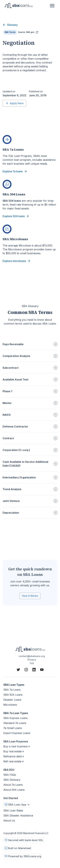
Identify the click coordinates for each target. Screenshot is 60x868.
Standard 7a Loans (15, 723)
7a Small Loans (13, 728)
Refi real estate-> (14, 761)
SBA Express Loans (15, 718)
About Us (9, 820)
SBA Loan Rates (13, 810)
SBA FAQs (10, 775)
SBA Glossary (12, 780)
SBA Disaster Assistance (18, 815)
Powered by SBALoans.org (25, 856)
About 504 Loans (14, 790)
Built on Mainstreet (19, 848)
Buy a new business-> (17, 746)
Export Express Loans (17, 733)
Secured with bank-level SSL (26, 840)
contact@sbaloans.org (32, 656)
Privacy (32, 660)
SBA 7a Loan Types (16, 713)
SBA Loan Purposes (16, 741)
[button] (52, 6)
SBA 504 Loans (13, 695)
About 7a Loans (13, 785)
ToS (32, 663)
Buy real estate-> (14, 751)
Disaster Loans (12, 700)
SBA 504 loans (12, 201)
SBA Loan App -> (19, 805)
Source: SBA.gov (26, 32)
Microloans (10, 705)
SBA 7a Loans (12, 690)
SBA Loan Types (14, 685)
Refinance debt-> (14, 756)
